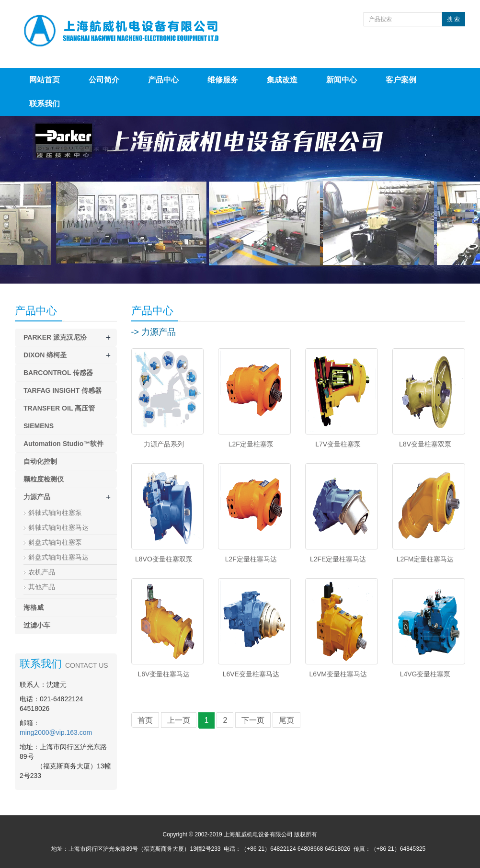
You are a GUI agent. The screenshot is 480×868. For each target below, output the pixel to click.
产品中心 (163, 80)
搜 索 (453, 19)
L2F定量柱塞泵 (251, 444)
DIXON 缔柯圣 (45, 355)
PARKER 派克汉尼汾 (55, 337)
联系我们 (45, 104)
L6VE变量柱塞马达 (251, 674)
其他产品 (42, 587)
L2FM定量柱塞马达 (425, 559)
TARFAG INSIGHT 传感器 (63, 390)
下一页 (253, 720)
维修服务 (223, 80)
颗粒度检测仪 (44, 479)
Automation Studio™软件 (63, 444)
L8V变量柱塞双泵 (425, 444)
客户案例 (401, 80)
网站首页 (45, 80)
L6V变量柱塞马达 (164, 674)
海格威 (34, 607)
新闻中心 (342, 80)
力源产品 (37, 497)
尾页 (286, 720)
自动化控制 (40, 461)
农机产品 (42, 572)
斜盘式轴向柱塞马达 (58, 557)
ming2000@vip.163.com (56, 732)
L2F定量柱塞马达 (251, 559)
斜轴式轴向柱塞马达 (58, 527)
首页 (145, 720)
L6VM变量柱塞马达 (338, 674)
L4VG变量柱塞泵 (425, 674)
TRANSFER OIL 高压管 (59, 408)
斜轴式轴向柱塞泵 (55, 513)
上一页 (179, 720)
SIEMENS (39, 426)
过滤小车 (37, 625)
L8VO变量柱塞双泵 (164, 559)
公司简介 (104, 80)
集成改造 (282, 80)
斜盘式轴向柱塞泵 (55, 542)
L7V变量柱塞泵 (338, 444)
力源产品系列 (164, 444)
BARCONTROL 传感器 (58, 373)
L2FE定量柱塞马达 (338, 559)
